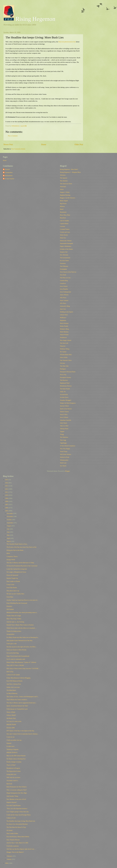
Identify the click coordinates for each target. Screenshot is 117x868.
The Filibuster (64, 266)
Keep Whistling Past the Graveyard (17, 603)
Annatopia (63, 186)
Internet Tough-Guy (12, 578)
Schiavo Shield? (11, 715)
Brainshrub (63, 212)
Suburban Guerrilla (66, 420)
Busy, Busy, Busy (65, 215)
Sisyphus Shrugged (66, 400)
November (10, 516)
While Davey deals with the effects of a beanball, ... (22, 628)
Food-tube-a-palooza (13, 846)
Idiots (8, 553)
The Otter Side (64, 366)
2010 (7, 495)
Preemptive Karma (65, 377)
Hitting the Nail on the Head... (15, 550)
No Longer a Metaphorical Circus (16, 572)
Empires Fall (64, 252)
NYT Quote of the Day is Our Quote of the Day (20, 731)
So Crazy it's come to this (14, 721)
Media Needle (64, 326)
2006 (7, 508)
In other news (11, 746)
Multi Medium (64, 332)
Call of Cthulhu (64, 221)
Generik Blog (64, 281)
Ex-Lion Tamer (64, 261)
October (9, 520)
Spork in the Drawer (66, 409)
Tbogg (62, 434)
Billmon (62, 206)
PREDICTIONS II (12, 752)
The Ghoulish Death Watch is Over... (17, 544)
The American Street (66, 184)
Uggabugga (63, 443)
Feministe (63, 263)
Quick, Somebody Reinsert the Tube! (17, 706)
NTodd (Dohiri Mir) (66, 355)
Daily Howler (64, 235)
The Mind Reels (11, 690)
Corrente (63, 226)
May (8, 535)
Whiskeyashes (64, 460)
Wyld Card (63, 463)
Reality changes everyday (14, 762)
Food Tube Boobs (12, 588)
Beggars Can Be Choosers (68, 198)
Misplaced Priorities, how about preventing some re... (22, 612)
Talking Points (64, 429)
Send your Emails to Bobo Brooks (17, 650)
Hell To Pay (10, 672)
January (9, 859)
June (8, 532)
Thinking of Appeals (13, 749)
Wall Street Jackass (66, 454)
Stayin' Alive (64, 414)
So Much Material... (12, 693)
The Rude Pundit (65, 389)
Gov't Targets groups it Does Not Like (18, 812)
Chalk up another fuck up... (15, 740)
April (9, 538)
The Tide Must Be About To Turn (16, 827)
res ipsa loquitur (10, 179)
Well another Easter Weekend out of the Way (20, 641)
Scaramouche (64, 394)
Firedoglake (63, 269)
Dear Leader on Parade (13, 581)
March (9, 541)
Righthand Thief (65, 383)
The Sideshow (64, 437)
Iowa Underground (65, 292)
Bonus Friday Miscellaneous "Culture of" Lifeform (21, 662)
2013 (7, 486)
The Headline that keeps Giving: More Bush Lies (21, 821)
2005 (7, 511)
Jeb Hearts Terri (11, 718)
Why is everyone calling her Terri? (17, 790)
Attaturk (7, 169)
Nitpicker (63, 346)
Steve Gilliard (64, 417)
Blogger (67, 471)
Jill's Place (63, 303)
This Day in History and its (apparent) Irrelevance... (22, 703)
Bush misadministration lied (67, 42)
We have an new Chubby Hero (15, 594)
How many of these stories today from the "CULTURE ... (23, 669)
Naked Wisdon (64, 335)
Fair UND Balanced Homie (15, 681)
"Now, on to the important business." (17, 809)
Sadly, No (63, 392)
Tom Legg (63, 440)
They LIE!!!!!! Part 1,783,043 (15, 665)
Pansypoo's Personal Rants (68, 372)
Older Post (79, 144)
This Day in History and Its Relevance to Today (20, 563)
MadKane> (63, 318)
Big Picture (63, 204)
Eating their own (11, 774)
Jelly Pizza (63, 298)
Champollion (9, 172)
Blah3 (62, 209)
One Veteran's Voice (66, 360)
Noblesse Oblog (65, 349)
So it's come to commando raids (16, 659)
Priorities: (9, 606)
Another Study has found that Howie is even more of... (22, 600)
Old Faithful (10, 609)
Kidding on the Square (67, 312)
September (10, 523)
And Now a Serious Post (14, 684)
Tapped (62, 431)
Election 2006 (11, 728)
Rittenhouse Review (66, 386)
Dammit (9, 743)
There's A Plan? (11, 765)
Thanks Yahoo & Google (14, 616)
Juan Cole (63, 309)
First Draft (63, 275)
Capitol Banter (64, 224)
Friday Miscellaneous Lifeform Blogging (18, 678)
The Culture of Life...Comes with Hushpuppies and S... (23, 697)
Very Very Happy (65, 449)
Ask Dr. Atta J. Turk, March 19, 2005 (17, 843)
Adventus (63, 175)
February (10, 856)
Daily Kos (63, 238)
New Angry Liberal (66, 340)
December (10, 513)
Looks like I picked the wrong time (17, 569)
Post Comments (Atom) (18, 149)
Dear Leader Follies (12, 833)
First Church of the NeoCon (68, 272)
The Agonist (64, 178)
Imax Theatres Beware (13, 840)
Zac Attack (63, 466)
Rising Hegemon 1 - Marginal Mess (70, 172)
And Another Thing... (13, 796)
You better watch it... (13, 781)
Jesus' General (64, 300)
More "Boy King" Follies (14, 619)
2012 (7, 489)
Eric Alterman (64, 255)
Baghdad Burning (65, 195)
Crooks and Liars (65, 232)
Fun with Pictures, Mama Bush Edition (18, 837)
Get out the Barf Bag (13, 653)
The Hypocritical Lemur (14, 771)
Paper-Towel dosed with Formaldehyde (18, 656)
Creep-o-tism (10, 585)
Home (44, 144)
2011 (7, 492)
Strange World (11, 560)
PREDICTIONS (11, 725)
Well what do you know (13, 777)
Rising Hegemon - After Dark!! (69, 169)
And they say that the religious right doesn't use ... (21, 849)
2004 (7, 863)
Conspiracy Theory (12, 556)
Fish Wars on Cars (65, 278)
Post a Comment (13, 136)
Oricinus (62, 363)
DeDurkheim (9, 176)
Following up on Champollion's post (17, 709)
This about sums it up (13, 591)
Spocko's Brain (64, 406)
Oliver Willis (64, 357)
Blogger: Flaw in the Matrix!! (15, 852)
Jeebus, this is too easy (13, 687)
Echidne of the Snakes (66, 249)
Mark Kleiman (64, 323)
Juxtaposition (10, 634)
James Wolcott (64, 295)
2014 (7, 483)
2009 (7, 498)
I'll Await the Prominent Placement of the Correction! (22, 566)
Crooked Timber (65, 229)
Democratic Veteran (66, 241)
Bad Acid (9, 784)
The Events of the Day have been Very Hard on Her (22, 547)
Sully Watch (64, 423)
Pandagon (63, 369)
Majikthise (63, 320)
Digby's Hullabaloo (66, 246)
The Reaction (64, 380)
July (8, 529)
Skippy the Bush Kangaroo (68, 403)
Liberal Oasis (64, 315)
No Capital (63, 352)
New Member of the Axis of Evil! (16, 799)
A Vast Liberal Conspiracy (68, 446)
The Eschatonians (65, 258)
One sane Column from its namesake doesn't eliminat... (23, 734)
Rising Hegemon (29, 19)
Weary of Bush (11, 712)
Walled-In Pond (64, 457)
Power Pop (63, 375)
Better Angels (64, 201)
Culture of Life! (11, 818)
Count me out (11, 737)
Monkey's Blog (64, 329)
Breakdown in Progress (13, 768)
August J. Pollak (65, 192)
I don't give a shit (12, 644)
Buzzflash (63, 218)
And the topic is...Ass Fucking (15, 622)
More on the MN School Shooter (16, 756)
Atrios (62, 189)
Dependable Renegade (66, 243)
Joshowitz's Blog (65, 306)
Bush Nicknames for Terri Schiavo (17, 787)
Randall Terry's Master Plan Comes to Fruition (20, 625)
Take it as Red (64, 426)
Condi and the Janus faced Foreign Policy (19, 815)
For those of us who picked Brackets (17, 824)
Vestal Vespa (64, 451)
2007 (7, 505)
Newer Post (8, 144)
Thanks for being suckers (14, 631)
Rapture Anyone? (12, 802)
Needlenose (63, 337)
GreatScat (63, 283)
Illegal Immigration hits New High (17, 793)
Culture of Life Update (13, 675)
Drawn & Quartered (12, 575)
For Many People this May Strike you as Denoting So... (23, 637)
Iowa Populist (64, 289)
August (9, 526)
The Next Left (64, 343)
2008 (7, 501)
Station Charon (64, 412)
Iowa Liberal (64, 286)
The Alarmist (64, 181)
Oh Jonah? (10, 830)
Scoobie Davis (64, 397)
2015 (7, 480)
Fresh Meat (10, 597)
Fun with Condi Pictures (14, 805)
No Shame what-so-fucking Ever (16, 759)
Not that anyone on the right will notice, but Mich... (22, 647)
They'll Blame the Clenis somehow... (17, 700)
